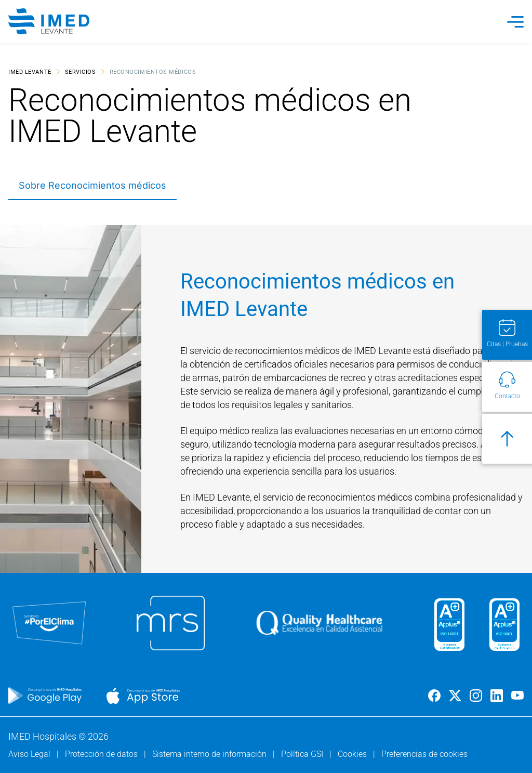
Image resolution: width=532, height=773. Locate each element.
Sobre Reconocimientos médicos (92, 185)
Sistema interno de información (210, 754)
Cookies (353, 754)
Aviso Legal (30, 754)
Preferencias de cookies (424, 754)
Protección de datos (102, 754)
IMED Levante (30, 71)
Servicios (81, 71)
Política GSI (303, 754)
